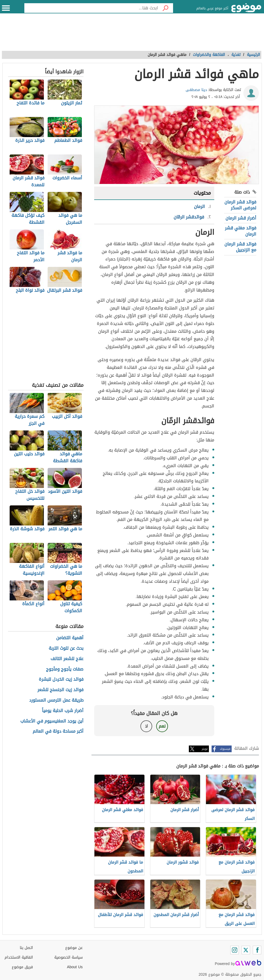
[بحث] (166, 8)
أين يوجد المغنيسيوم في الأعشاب (52, 721)
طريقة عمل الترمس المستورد (56, 700)
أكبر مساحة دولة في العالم (58, 731)
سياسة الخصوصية (68, 957)
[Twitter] (246, 950)
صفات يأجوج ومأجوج (65, 669)
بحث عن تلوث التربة (66, 648)
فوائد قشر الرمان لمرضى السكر (240, 205)
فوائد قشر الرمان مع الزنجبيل (240, 247)
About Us (75, 967)
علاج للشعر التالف (67, 659)
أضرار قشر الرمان (241, 218)
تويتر (205, 749)
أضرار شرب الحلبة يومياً (63, 711)
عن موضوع (74, 948)
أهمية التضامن (70, 638)
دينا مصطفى (196, 90)
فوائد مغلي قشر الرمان (241, 231)
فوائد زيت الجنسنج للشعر (60, 690)
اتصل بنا (26, 948)
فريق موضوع (22, 967)
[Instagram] (235, 950)
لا (146, 726)
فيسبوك (225, 749)
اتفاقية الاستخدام (19, 957)
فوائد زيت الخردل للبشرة (61, 680)
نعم (162, 726)
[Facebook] (257, 950)
